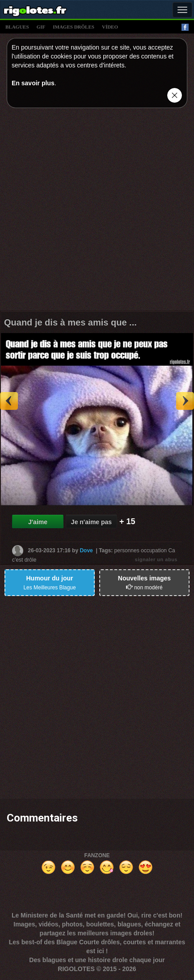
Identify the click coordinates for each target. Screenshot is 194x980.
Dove (86, 550)
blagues (17, 27)
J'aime (38, 522)
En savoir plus (33, 83)
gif (41, 27)
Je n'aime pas (91, 522)
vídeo (110, 27)
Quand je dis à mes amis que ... (70, 322)
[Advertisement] (97, 212)
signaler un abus (156, 559)
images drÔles (74, 27)
